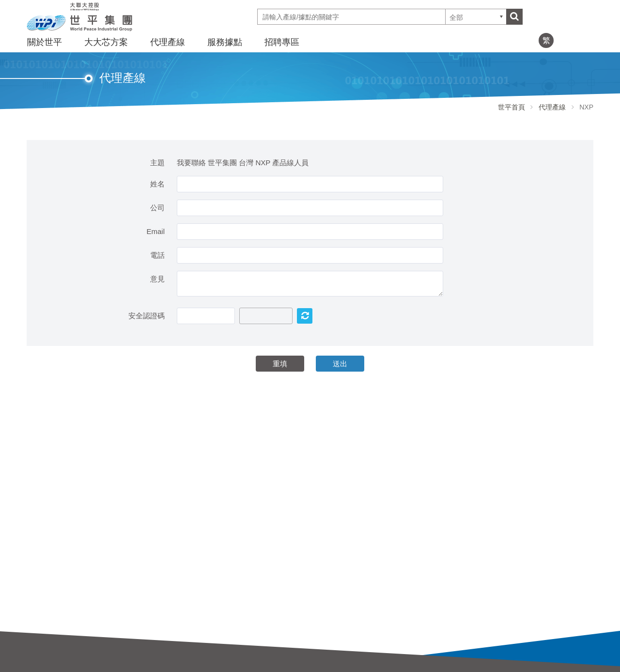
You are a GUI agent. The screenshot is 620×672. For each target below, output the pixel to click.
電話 (157, 255)
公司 (157, 208)
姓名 (157, 184)
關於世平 (45, 42)
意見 (157, 279)
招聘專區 (282, 42)
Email (155, 231)
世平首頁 (511, 107)
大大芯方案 (106, 42)
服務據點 (225, 42)
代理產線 (168, 42)
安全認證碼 (147, 316)
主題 (157, 163)
